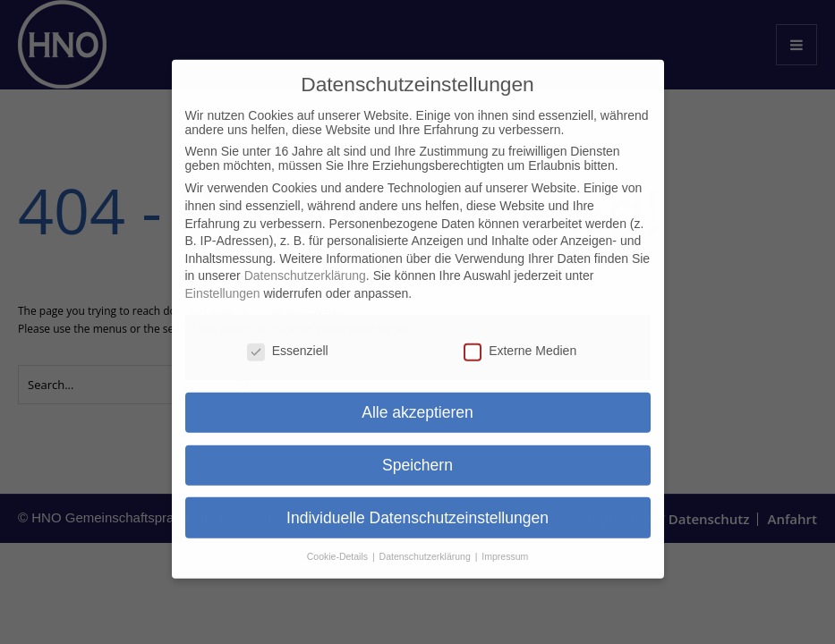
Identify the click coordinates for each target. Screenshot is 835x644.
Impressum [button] (505, 542)
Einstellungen (223, 278)
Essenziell (288, 335)
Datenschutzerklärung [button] (426, 542)
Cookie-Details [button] (339, 542)
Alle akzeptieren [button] (417, 397)
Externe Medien (520, 335)
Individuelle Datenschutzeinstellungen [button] (417, 503)
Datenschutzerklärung (305, 261)
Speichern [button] (417, 450)
